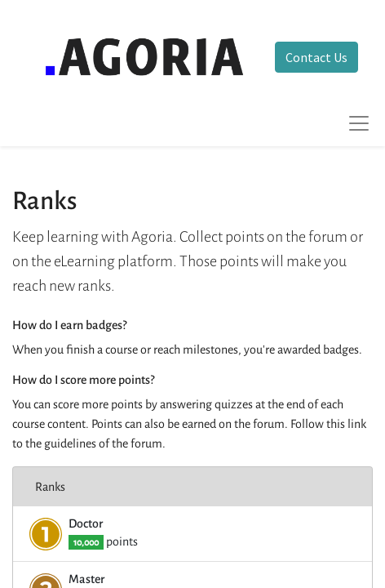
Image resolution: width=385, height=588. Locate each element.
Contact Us (316, 57)
